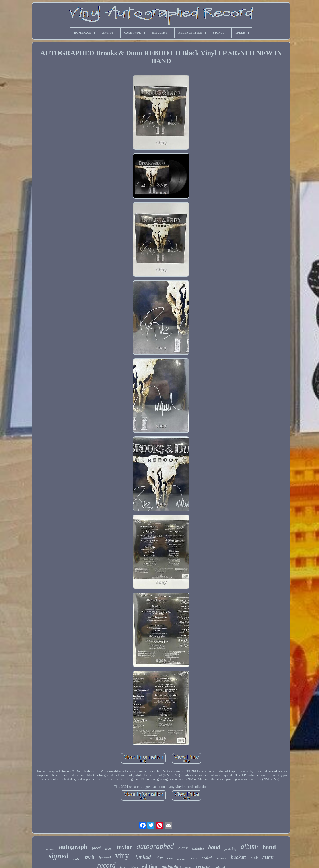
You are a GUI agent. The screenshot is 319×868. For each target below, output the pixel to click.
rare (268, 856)
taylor (124, 847)
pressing (230, 848)
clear (170, 858)
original (181, 859)
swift (89, 857)
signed (59, 856)
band (214, 847)
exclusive (198, 849)
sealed (207, 858)
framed (105, 858)
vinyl (123, 856)
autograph (73, 847)
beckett (239, 857)
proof (96, 848)
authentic (50, 849)
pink (254, 858)
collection (221, 858)
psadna (76, 859)
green (109, 849)
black (183, 848)
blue (159, 858)
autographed (155, 846)
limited (143, 857)
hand (269, 847)
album (249, 846)
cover (194, 858)
